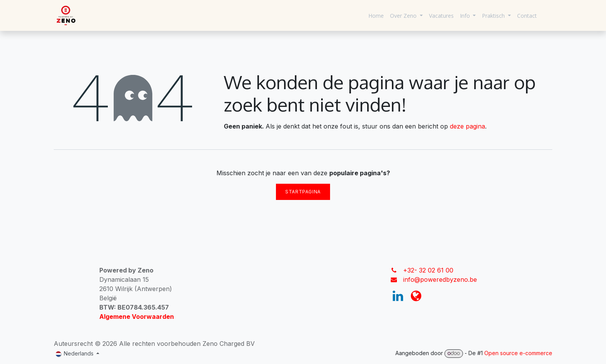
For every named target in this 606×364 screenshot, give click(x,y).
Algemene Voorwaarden (137, 317)
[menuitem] (376, 16)
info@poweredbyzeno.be (440, 279)
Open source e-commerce (518, 353)
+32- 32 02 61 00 (428, 270)
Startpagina (303, 192)
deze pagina (467, 126)
